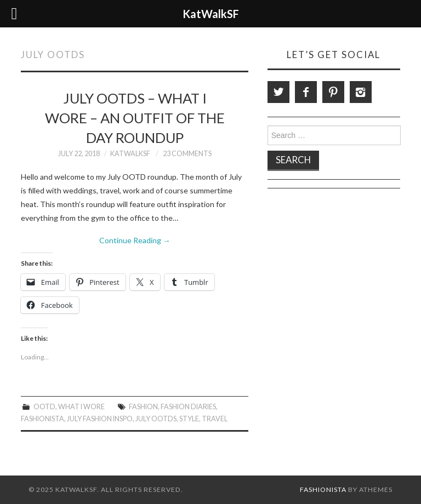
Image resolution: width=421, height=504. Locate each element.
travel (215, 419)
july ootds (156, 419)
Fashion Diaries (188, 407)
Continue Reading (135, 240)
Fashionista (42, 419)
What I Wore (81, 407)
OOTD (44, 407)
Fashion (143, 407)
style (189, 419)
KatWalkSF (130, 154)
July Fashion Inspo (100, 419)
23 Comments (187, 154)
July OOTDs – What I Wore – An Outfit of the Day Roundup (135, 118)
